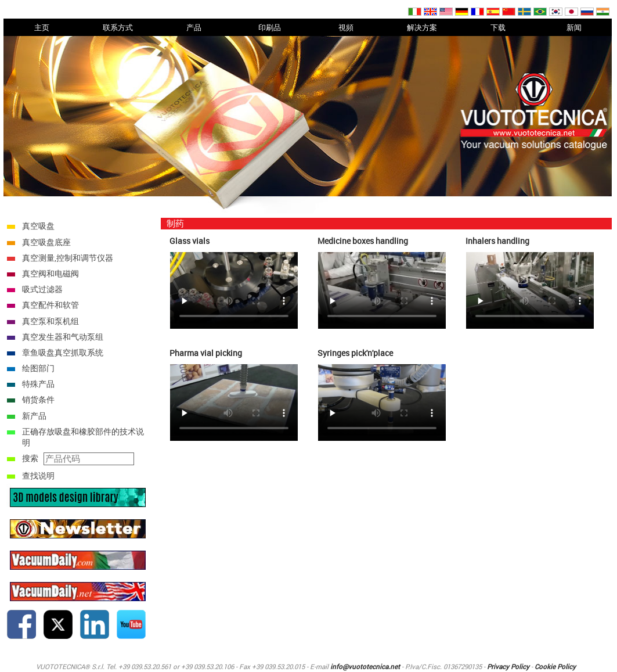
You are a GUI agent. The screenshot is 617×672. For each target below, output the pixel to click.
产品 (194, 27)
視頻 (346, 27)
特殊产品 (38, 384)
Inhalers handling (497, 241)
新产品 (34, 416)
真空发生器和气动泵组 (63, 337)
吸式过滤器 (42, 289)
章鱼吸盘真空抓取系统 (63, 352)
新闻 (574, 27)
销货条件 (38, 399)
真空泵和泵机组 (50, 321)
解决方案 (422, 27)
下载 (498, 27)
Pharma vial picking (206, 353)
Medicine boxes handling (363, 241)
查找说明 (38, 475)
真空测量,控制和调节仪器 (68, 258)
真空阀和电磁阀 (50, 273)
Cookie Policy (555, 666)
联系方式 (118, 27)
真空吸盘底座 (46, 242)
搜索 (30, 458)
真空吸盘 (38, 226)
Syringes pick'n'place (355, 353)
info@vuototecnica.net (365, 666)
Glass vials (190, 241)
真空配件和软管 (50, 305)
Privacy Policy (508, 666)
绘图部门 (38, 368)
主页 (42, 27)
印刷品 (270, 27)
